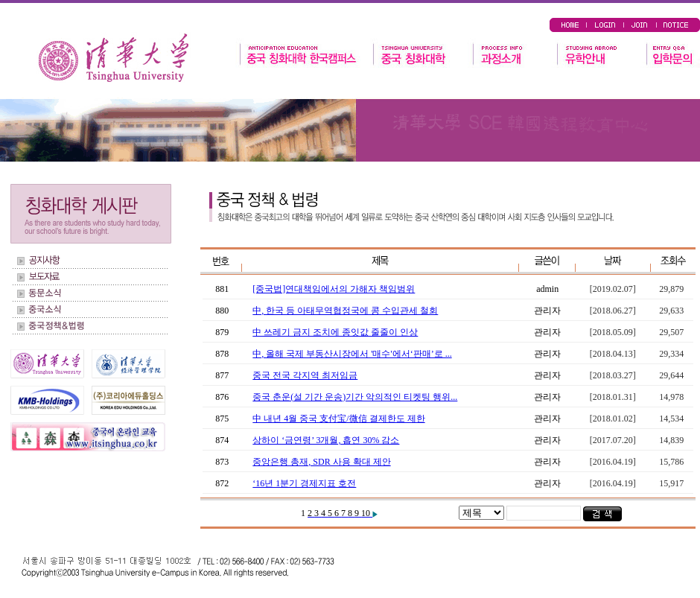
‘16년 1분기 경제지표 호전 (304, 483)
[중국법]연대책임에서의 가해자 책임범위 (334, 289)
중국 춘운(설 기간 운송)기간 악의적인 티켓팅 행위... (355, 397)
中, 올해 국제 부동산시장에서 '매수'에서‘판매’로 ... (352, 354)
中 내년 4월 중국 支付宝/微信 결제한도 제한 (338, 419)
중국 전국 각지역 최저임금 (305, 375)
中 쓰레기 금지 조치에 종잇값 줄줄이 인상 (335, 332)
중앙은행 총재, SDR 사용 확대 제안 (321, 462)
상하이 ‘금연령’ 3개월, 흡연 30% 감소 (326, 440)
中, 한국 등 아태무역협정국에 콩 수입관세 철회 (345, 311)
